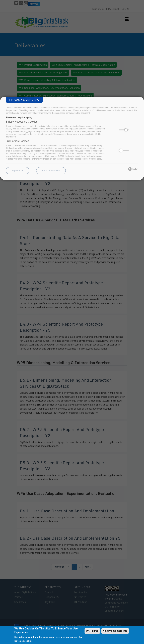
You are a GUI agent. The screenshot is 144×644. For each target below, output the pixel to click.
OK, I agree (92, 631)
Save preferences (51, 171)
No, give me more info (115, 631)
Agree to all (17, 171)
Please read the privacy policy (19, 117)
